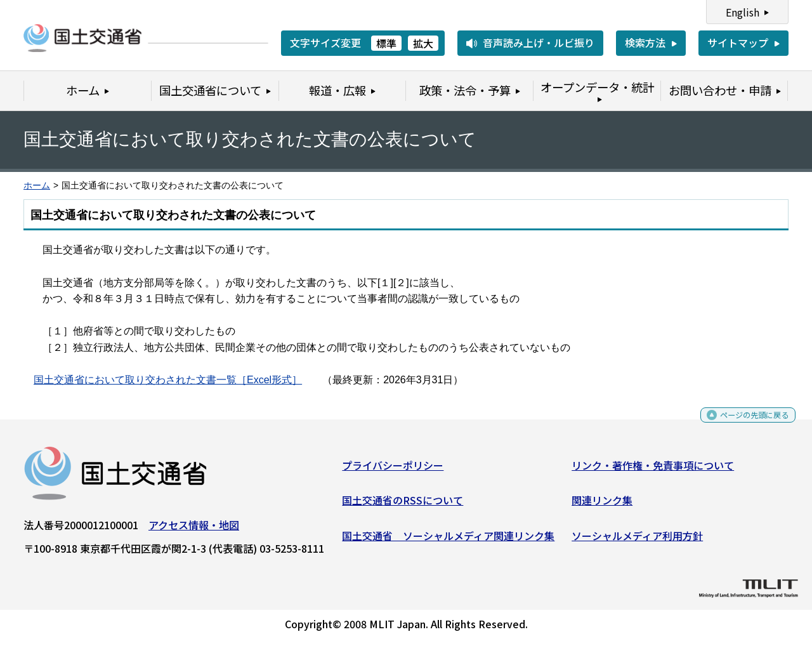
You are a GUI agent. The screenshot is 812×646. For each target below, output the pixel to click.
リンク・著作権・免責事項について (653, 470)
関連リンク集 (602, 505)
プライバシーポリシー (393, 470)
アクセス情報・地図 (194, 529)
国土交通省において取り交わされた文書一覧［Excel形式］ (168, 380)
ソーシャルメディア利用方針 (637, 541)
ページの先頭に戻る (744, 424)
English (743, 12)
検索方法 (645, 43)
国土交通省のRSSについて (403, 505)
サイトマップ (738, 43)
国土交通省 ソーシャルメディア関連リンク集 (448, 541)
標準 (386, 43)
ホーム (37, 186)
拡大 (423, 43)
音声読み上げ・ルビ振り (539, 43)
